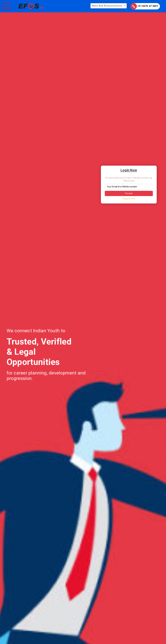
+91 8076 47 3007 (144, 6)
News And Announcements (107, 6)
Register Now (129, 199)
